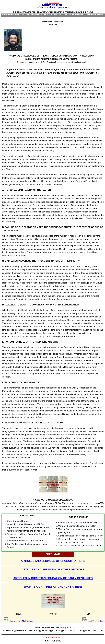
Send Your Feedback (96, 621)
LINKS (68, 628)
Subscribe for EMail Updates (21, 621)
